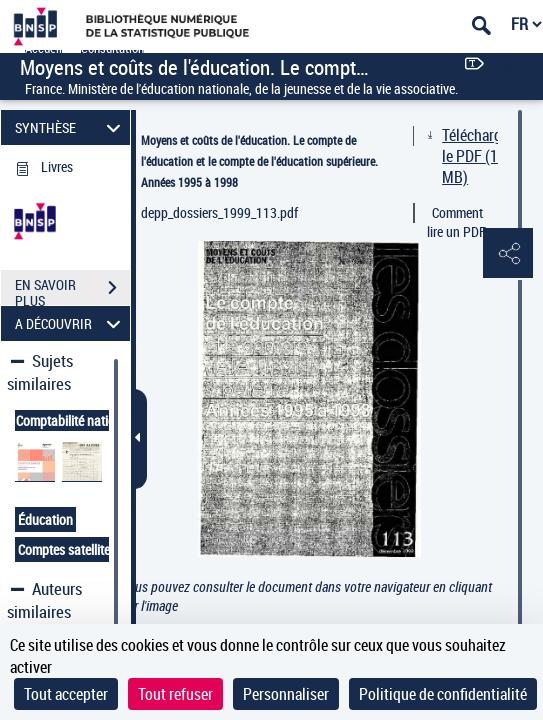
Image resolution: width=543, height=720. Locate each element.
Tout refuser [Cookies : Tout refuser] (175, 694)
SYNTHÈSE (70, 127)
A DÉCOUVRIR (70, 323)
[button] (508, 254)
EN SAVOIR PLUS (72, 290)
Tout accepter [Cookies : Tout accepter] (66, 694)
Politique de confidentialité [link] (443, 694)
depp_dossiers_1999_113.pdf (219, 212)
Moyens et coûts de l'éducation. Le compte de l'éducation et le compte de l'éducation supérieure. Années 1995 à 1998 (259, 161)
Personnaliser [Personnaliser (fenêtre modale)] (286, 694)
